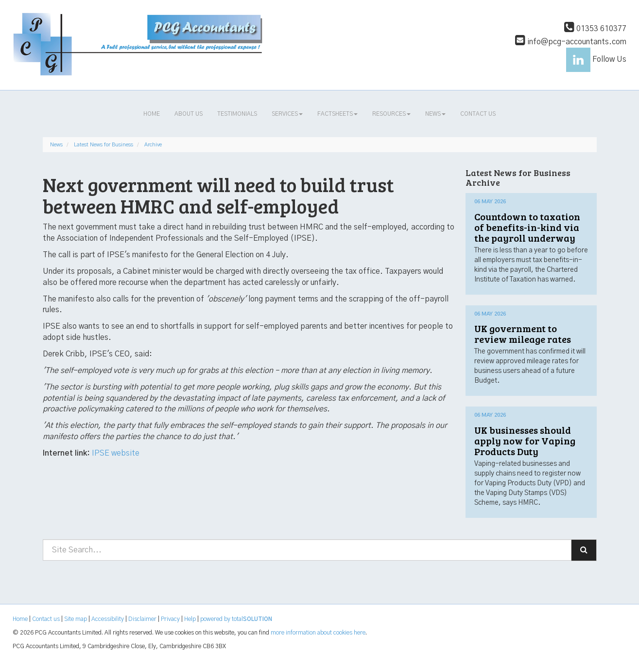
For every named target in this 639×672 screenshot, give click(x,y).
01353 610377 (595, 29)
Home (152, 114)
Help (190, 619)
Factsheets (337, 114)
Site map (76, 619)
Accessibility (108, 619)
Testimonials (237, 114)
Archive (153, 145)
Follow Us (596, 59)
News (435, 114)
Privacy (170, 619)
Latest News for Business (104, 145)
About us (189, 114)
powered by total (236, 619)
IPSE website (116, 453)
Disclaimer (142, 619)
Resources (391, 114)
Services (287, 114)
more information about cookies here (318, 633)
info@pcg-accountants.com (571, 42)
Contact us (478, 114)
